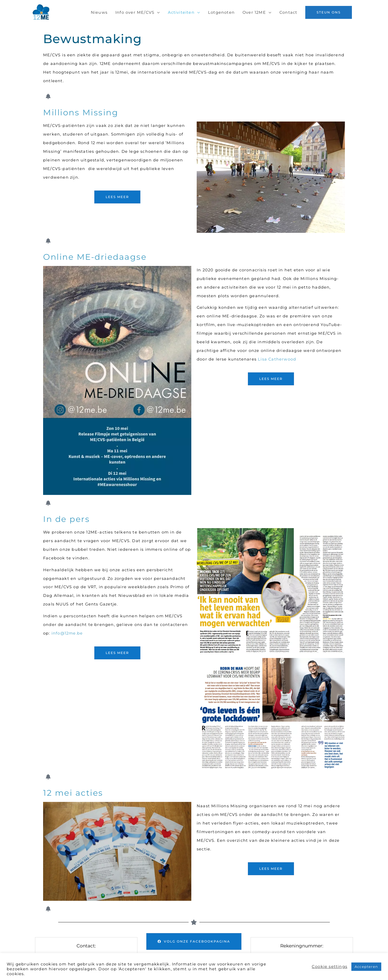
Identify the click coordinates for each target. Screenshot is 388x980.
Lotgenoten (221, 12)
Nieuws (99, 12)
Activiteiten (181, 12)
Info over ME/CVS (135, 12)
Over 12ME (254, 12)
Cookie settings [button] (330, 967)
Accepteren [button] (366, 967)
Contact (288, 12)
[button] (329, 12)
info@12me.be (67, 633)
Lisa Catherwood (277, 359)
